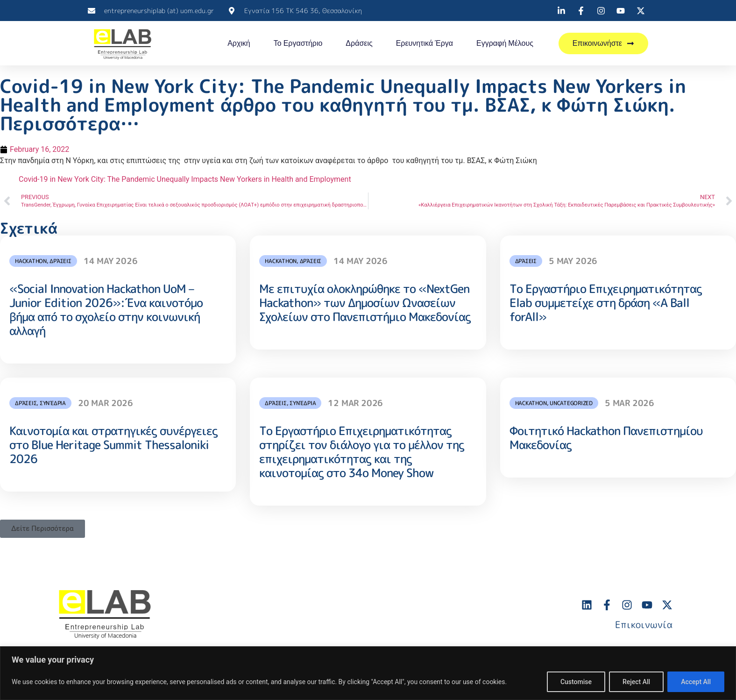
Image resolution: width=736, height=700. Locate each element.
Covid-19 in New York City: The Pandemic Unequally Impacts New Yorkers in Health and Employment (185, 179)
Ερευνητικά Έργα (425, 43)
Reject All (636, 682)
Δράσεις (359, 43)
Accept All (696, 682)
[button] (42, 529)
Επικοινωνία (644, 624)
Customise (576, 682)
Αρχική (239, 43)
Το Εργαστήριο (298, 43)
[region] (368, 673)
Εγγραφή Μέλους (505, 43)
